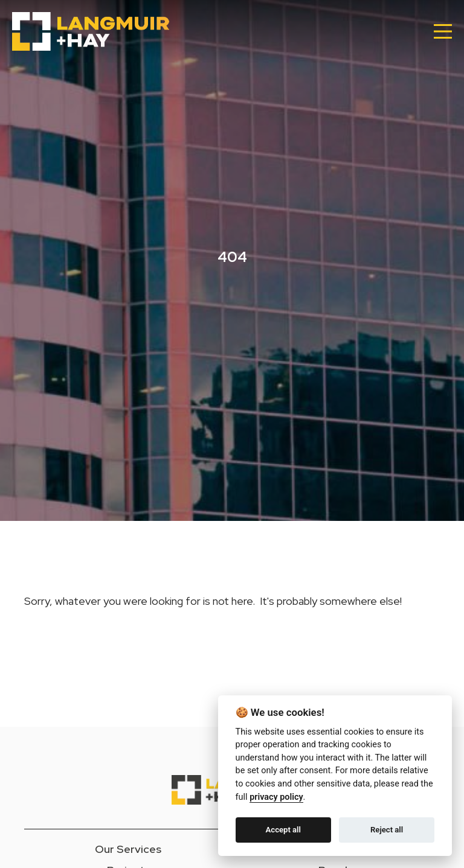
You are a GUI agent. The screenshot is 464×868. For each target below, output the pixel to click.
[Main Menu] (443, 31)
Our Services (128, 849)
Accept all (283, 830)
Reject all (387, 830)
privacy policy (276, 797)
